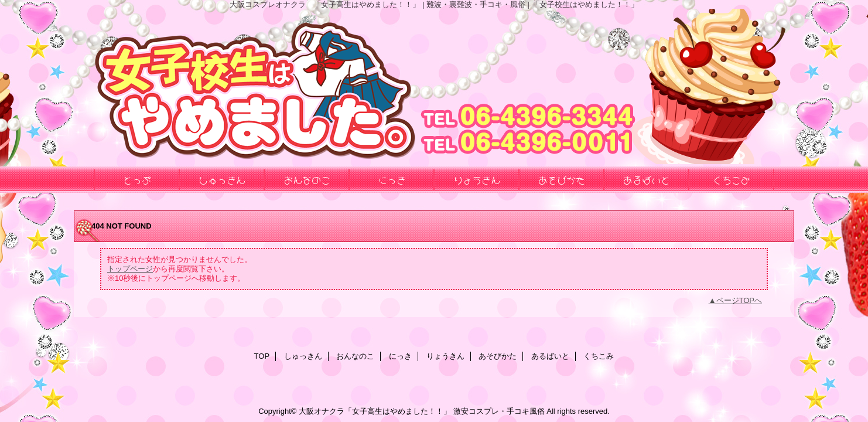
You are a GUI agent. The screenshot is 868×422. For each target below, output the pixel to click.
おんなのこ (355, 356)
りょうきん (445, 356)
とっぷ (137, 179)
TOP (262, 356)
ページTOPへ (739, 300)
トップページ (130, 269)
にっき (400, 356)
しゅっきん (303, 356)
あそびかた (498, 356)
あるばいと (550, 356)
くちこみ (599, 356)
